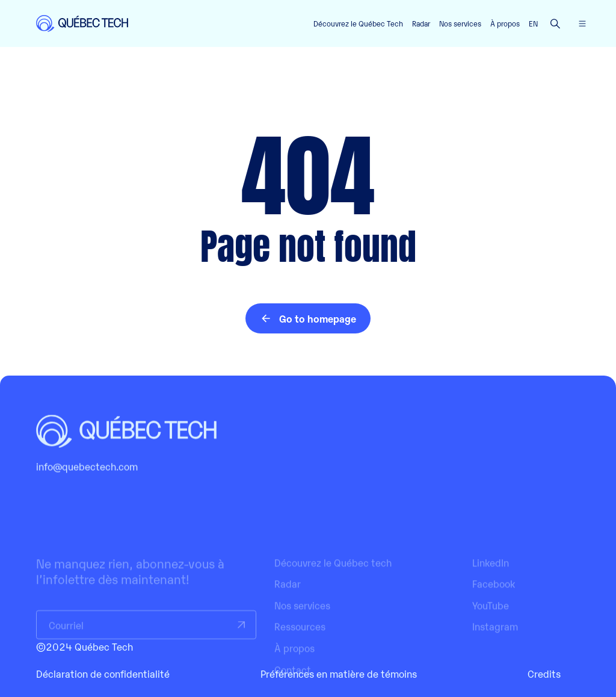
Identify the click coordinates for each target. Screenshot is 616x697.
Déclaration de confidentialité (103, 674)
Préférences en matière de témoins (339, 674)
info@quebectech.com (87, 480)
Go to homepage (308, 318)
